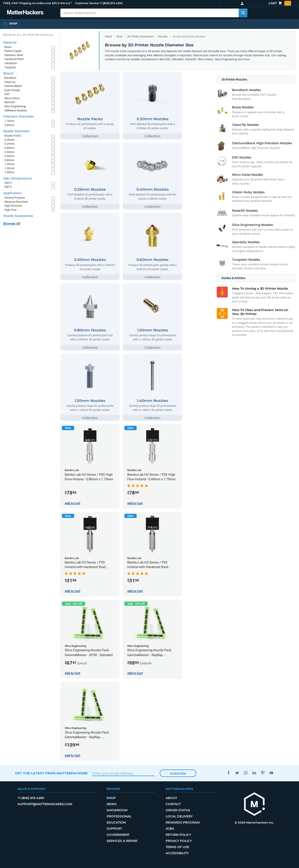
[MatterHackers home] (254, 805)
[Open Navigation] (10, 24)
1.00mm (9, 164)
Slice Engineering (15, 106)
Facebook (228, 773)
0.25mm (9, 144)
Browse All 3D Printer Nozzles (28, 35)
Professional (119, 816)
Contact (173, 804)
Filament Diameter (19, 116)
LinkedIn (254, 773)
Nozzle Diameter (17, 131)
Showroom (117, 810)
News (112, 804)
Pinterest (263, 773)
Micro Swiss (12, 98)
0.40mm (9, 148)
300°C (8, 183)
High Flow (11, 210)
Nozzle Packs (13, 136)
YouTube (271, 773)
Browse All (12, 224)
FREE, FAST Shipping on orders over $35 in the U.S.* (38, 3)
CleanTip (10, 82)
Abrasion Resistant (16, 202)
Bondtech (10, 78)
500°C (8, 187)
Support (114, 829)
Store (119, 37)
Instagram (246, 773)
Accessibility (177, 853)
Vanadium (11, 63)
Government (118, 835)
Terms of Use (177, 847)
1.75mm (9, 121)
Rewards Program (183, 822)
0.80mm (9, 160)
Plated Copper (13, 51)
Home (108, 37)
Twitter (237, 773)
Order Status (178, 810)
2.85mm (9, 125)
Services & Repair (122, 841)
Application (13, 193)
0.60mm (9, 156)
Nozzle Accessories (18, 216)
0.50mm (9, 152)
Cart (280, 3)
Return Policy (178, 835)
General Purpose (15, 198)
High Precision (13, 206)
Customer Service (87, 3)
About (171, 798)
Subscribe (178, 773)
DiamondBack (13, 86)
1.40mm (9, 172)
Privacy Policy (179, 841)
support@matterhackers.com (45, 804)
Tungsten (10, 67)
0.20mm (9, 140)
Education (116, 822)
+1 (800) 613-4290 (111, 3)
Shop (111, 798)
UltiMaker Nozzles (16, 110)
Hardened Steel (14, 59)
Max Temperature (18, 178)
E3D (7, 94)
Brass (8, 47)
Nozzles (163, 37)
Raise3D (10, 102)
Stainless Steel (14, 55)
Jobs (170, 829)
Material (10, 42)
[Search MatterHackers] (243, 13)
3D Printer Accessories (140, 37)
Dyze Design (12, 90)
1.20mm (9, 168)
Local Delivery (179, 816)
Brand (8, 73)
